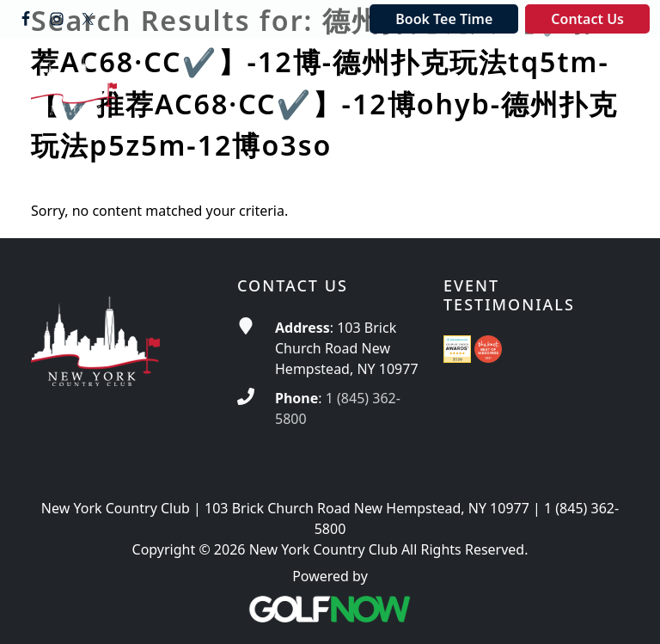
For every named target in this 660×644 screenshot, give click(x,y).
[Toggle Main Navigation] (605, 68)
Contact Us (587, 19)
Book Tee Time (444, 19)
